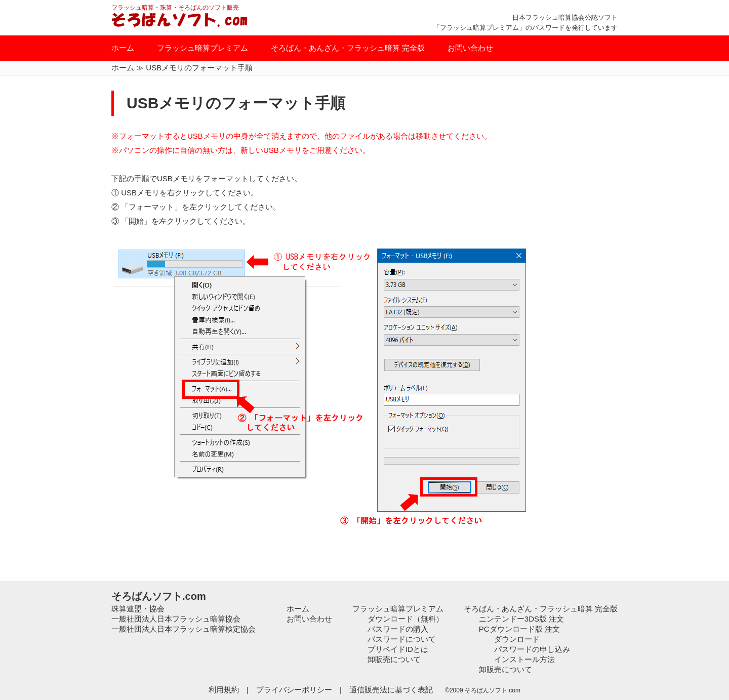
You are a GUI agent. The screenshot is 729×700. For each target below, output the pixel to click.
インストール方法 (524, 659)
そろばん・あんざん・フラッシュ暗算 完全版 (348, 48)
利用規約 (224, 690)
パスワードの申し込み (532, 649)
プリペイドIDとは (398, 649)
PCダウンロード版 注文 (519, 629)
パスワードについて (402, 639)
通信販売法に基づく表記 (392, 690)
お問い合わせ (470, 48)
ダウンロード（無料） (406, 619)
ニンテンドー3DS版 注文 (521, 619)
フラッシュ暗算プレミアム (202, 48)
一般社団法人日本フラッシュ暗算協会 (176, 619)
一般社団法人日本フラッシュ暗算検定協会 (184, 629)
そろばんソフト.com (159, 596)
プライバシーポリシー (294, 690)
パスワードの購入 (398, 629)
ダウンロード (517, 639)
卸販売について (394, 659)
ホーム (123, 48)
